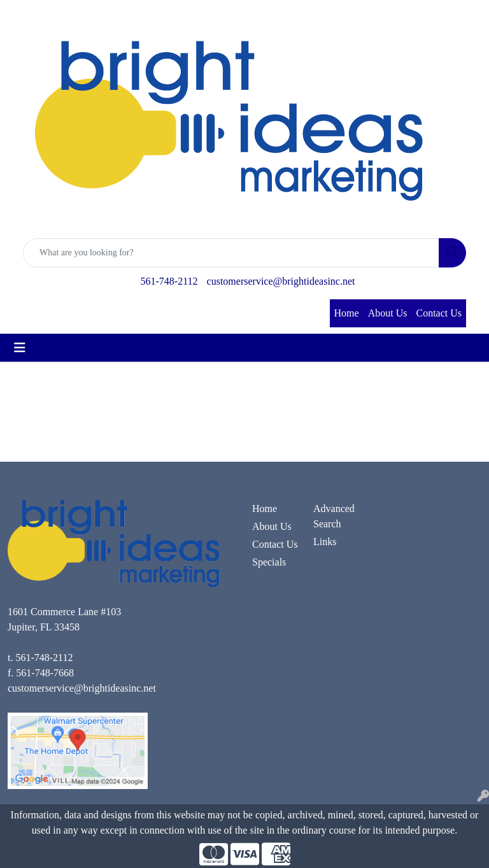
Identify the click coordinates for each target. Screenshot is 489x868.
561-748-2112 (169, 281)
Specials (269, 562)
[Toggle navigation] (20, 348)
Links (325, 542)
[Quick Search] (231, 253)
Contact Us (439, 313)
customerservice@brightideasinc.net (281, 281)
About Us (388, 313)
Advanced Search (334, 516)
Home (347, 313)
